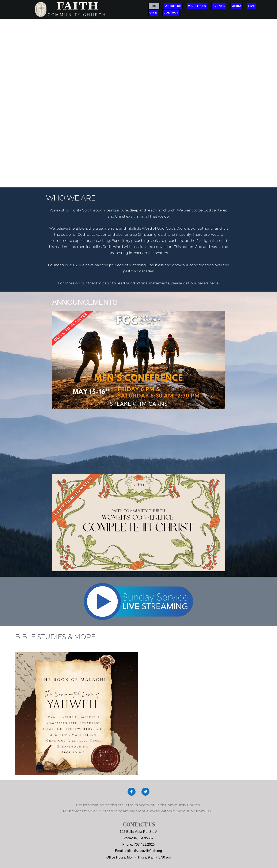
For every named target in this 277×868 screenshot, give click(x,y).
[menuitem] (154, 6)
